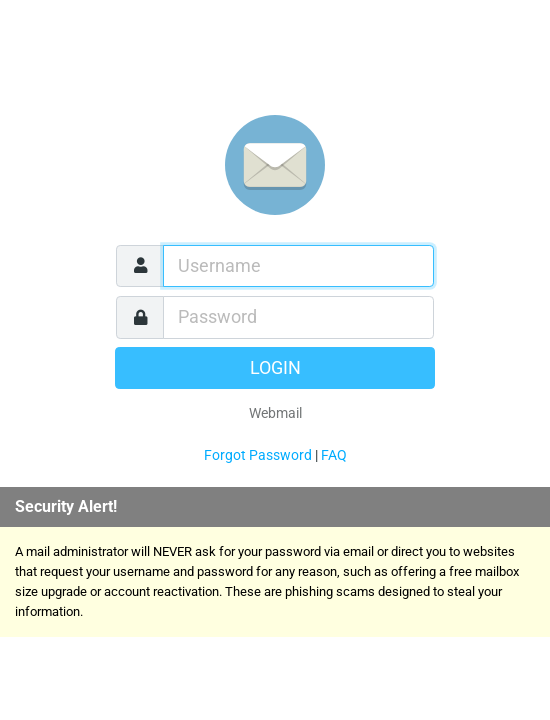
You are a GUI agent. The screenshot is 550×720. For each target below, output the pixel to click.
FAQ (334, 455)
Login (275, 368)
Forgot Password (258, 455)
